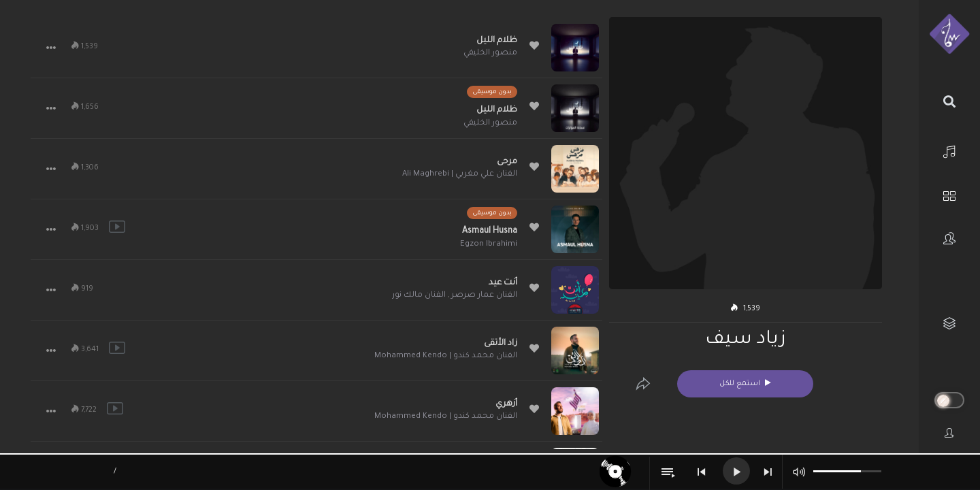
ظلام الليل (497, 41)
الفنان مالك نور (419, 296)
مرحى (507, 162)
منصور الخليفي (490, 53)
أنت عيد (503, 283)
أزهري (506, 404)
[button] (51, 48)
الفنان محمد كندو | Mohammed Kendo (446, 356)
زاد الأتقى (501, 344)
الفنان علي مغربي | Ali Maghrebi (460, 175)
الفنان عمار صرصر (484, 296)
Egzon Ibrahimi (489, 245)
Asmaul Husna (490, 231)
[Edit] (643, 384)
